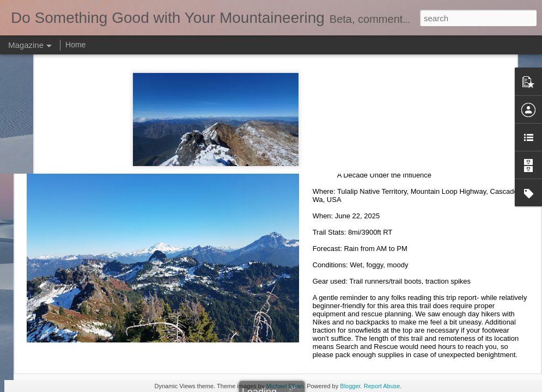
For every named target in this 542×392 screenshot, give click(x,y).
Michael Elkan (285, 386)
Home (75, 45)
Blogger (350, 386)
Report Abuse (382, 386)
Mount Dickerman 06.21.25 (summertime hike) (416, 153)
